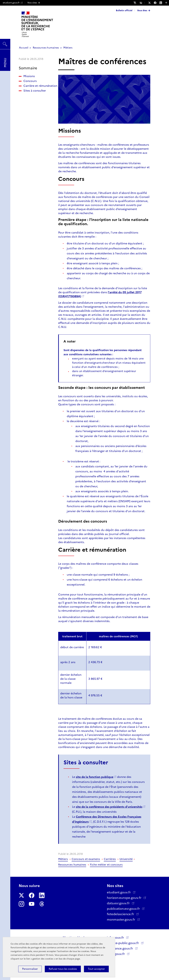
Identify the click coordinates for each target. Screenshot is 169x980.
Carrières (110, 859)
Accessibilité (141, 3)
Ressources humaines (46, 48)
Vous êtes (142, 10)
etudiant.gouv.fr (13, 3)
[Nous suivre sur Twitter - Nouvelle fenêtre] (151, 3)
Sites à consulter (35, 95)
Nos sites (32, 3)
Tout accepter (96, 969)
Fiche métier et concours (106, 865)
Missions (29, 76)
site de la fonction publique (95, 777)
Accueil (24, 48)
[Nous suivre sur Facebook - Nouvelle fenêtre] (157, 3)
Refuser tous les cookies (63, 969)
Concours (30, 81)
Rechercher (5, 43)
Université (126, 859)
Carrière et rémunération (33, 88)
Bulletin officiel (124, 10)
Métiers (68, 48)
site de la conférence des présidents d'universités (109, 807)
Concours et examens (86, 859)
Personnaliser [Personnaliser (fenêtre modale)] (30, 969)
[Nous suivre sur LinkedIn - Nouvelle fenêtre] (162, 3)
